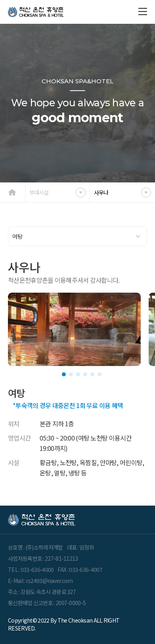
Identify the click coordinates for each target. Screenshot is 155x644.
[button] (64, 374)
